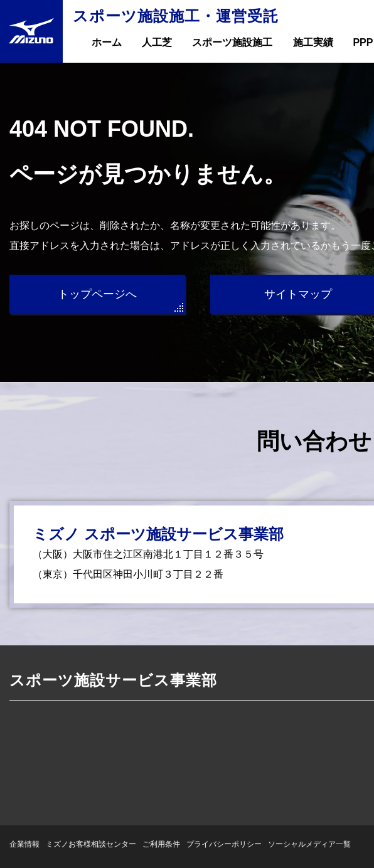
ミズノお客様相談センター (91, 844)
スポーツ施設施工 (232, 42)
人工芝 (157, 42)
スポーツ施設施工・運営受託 (176, 16)
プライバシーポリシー (224, 844)
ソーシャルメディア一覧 (309, 844)
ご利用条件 (161, 844)
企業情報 (24, 844)
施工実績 (313, 42)
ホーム (107, 42)
